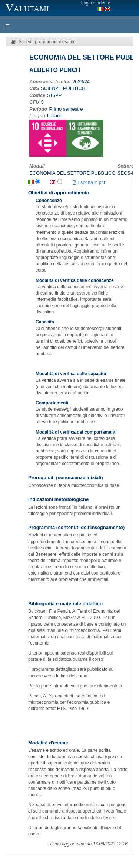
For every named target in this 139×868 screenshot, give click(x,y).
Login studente (96, 3)
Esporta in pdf (89, 182)
